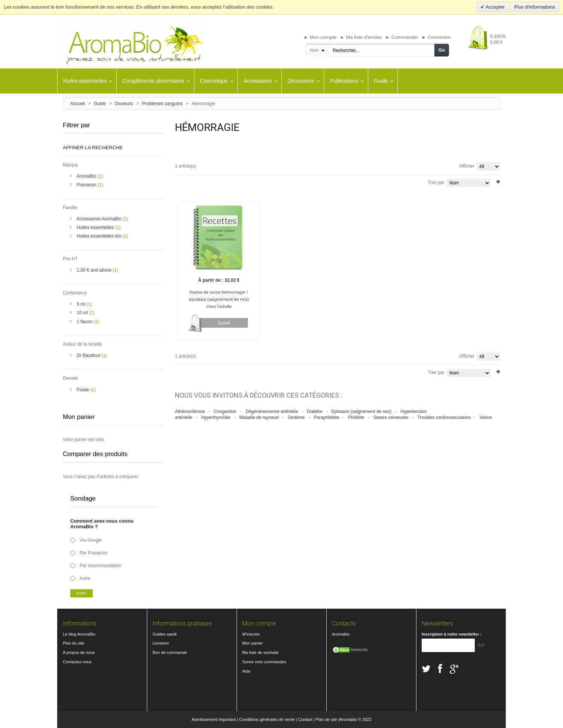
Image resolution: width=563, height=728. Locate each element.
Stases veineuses (391, 416)
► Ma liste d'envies (361, 37)
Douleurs (124, 104)
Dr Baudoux (89, 355)
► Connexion (436, 37)
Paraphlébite (327, 416)
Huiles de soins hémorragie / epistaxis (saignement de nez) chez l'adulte (218, 298)
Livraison (161, 643)
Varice (486, 416)
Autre (85, 578)
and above (95, 270)
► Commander (402, 37)
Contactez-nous (77, 662)
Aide (246, 671)
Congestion (225, 409)
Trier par (436, 183)
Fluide (83, 390)
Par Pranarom (94, 553)
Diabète (315, 409)
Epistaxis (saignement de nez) (361, 409)
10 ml (83, 313)
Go (442, 50)
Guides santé (165, 634)
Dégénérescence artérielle (272, 409)
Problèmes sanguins (162, 104)
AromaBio (87, 176)
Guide (100, 104)
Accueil (78, 104)
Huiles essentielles (96, 227)
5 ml (81, 304)
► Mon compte (320, 37)
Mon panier (253, 643)
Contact (305, 719)
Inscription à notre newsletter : (452, 634)
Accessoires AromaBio (100, 219)
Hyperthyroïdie (216, 416)
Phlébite (356, 416)
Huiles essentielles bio (99, 236)
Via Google (91, 540)
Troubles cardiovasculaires (444, 416)
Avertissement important (213, 719)
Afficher (467, 166)
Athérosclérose (190, 409)
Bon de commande (170, 652)
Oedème (296, 416)
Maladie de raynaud (259, 416)
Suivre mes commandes (264, 662)
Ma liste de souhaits (260, 652)
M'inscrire (251, 634)
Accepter (495, 7)
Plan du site (73, 643)
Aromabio (341, 634)
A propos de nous (79, 652)
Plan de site (326, 719)
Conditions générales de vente (267, 719)
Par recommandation (100, 566)
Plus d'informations (535, 7)
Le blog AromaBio (79, 634)
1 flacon (85, 322)
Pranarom (87, 185)
